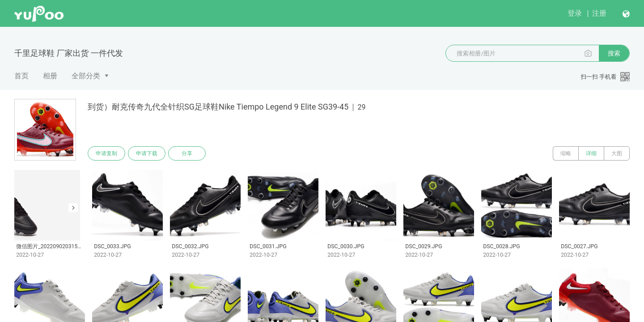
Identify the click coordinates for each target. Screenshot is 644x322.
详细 (591, 153)
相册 (50, 76)
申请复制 (106, 153)
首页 (21, 76)
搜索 (614, 53)
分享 (187, 153)
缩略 (566, 153)
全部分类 (86, 76)
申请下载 (147, 153)
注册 (599, 13)
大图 (617, 153)
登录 (575, 13)
